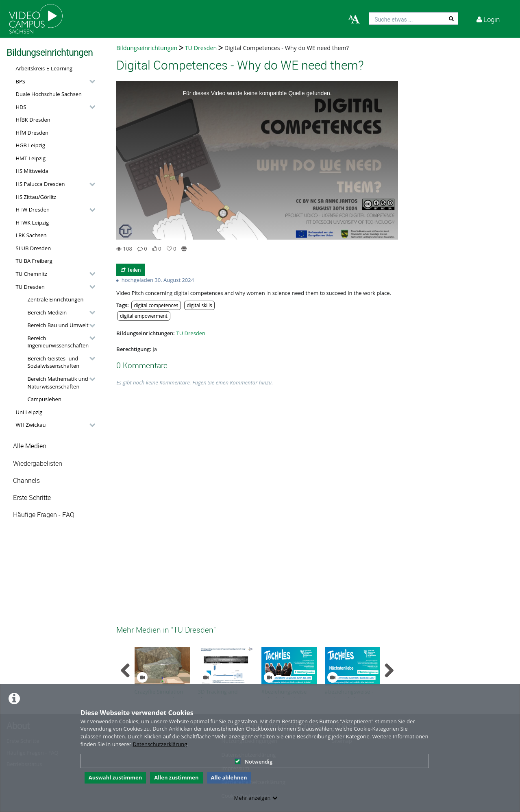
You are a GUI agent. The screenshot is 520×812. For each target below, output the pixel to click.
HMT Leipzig (31, 158)
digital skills (199, 305)
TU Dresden (30, 287)
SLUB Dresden (34, 248)
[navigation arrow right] (389, 670)
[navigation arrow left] (125, 670)
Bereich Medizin (47, 312)
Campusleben (45, 399)
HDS (21, 107)
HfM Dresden (32, 133)
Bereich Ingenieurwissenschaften (58, 342)
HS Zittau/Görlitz (36, 197)
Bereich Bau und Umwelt (58, 325)
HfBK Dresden (33, 120)
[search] (407, 19)
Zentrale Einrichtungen (56, 299)
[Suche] (452, 19)
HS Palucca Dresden (40, 184)
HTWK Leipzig (33, 223)
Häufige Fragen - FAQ (44, 515)
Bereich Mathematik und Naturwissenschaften (58, 383)
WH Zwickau (31, 425)
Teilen (131, 270)
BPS (21, 81)
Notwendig (253, 762)
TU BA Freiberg (34, 261)
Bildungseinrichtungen (147, 48)
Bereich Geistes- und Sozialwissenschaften (54, 362)
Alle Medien (30, 446)
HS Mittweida (32, 171)
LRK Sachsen (31, 235)
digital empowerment (144, 316)
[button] (53, 81)
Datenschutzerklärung (160, 744)
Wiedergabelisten (38, 464)
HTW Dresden (33, 210)
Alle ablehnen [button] (229, 777)
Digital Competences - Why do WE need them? (287, 48)
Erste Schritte (32, 498)
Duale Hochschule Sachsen (49, 94)
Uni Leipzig (29, 412)
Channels (26, 481)
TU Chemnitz (32, 274)
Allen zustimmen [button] (176, 777)
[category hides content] (90, 81)
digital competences (156, 305)
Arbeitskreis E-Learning (44, 68)
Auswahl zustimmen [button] (115, 777)
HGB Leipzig (31, 145)
